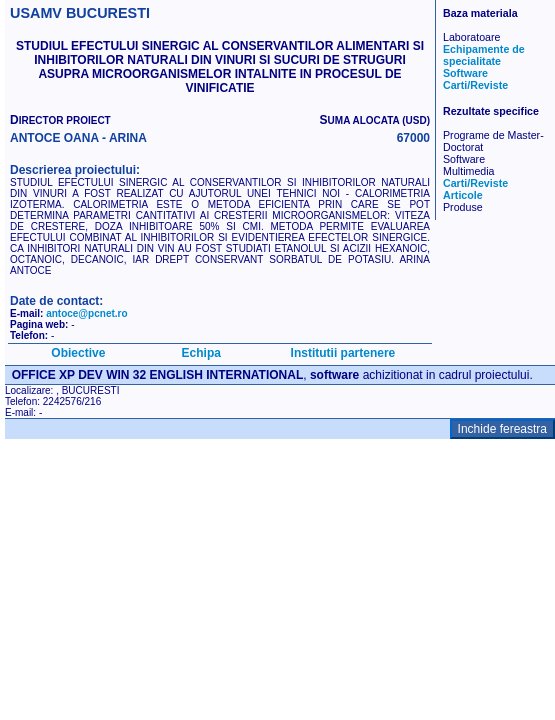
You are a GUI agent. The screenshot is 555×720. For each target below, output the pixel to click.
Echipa (201, 353)
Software (465, 73)
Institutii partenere (343, 353)
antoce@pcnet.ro (86, 313)
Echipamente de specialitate (484, 55)
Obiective (78, 353)
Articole (463, 195)
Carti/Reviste (475, 85)
